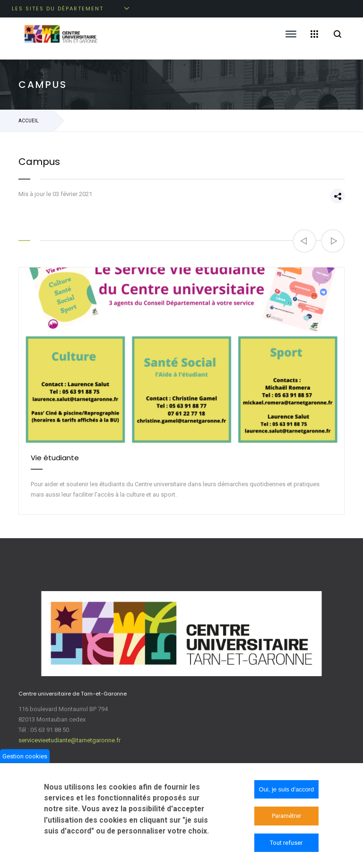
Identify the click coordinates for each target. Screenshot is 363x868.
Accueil (29, 121)
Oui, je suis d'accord (287, 790)
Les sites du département (58, 9)
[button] (304, 241)
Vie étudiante (55, 458)
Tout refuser (286, 844)
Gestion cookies (25, 757)
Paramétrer (286, 817)
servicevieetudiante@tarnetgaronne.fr (69, 740)
